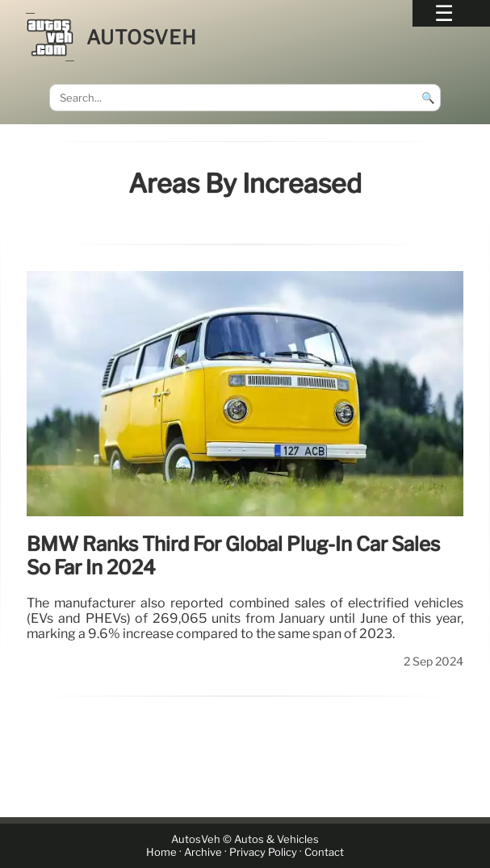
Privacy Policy (263, 852)
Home (161, 852)
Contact (324, 852)
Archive (203, 852)
